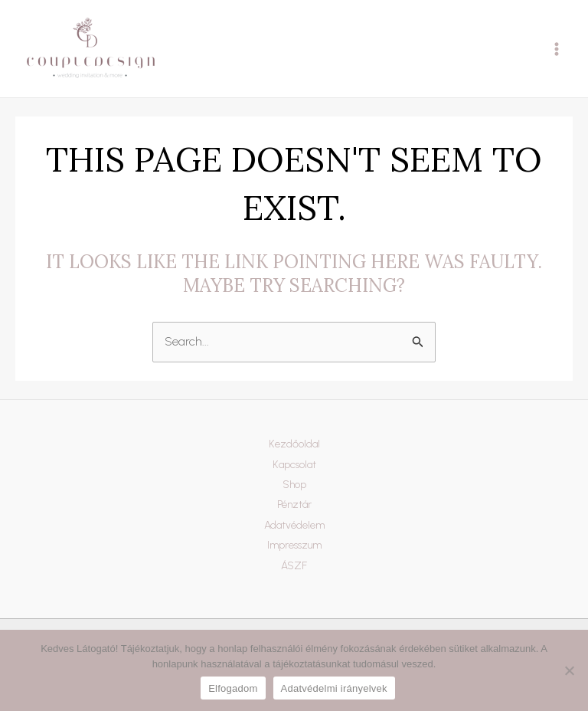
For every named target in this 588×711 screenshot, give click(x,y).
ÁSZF (294, 566)
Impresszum (294, 545)
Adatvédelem (294, 525)
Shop (294, 485)
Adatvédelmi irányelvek (334, 688)
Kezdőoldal (294, 444)
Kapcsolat (294, 465)
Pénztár (294, 505)
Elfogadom (233, 688)
